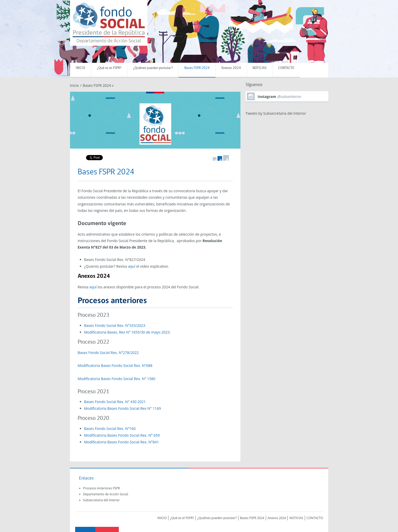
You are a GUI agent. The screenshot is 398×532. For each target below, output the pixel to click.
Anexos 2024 (231, 68)
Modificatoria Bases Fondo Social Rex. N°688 (115, 365)
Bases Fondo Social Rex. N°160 (110, 429)
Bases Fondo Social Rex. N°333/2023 (115, 325)
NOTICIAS (260, 68)
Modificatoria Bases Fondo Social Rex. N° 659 (122, 435)
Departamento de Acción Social (106, 494)
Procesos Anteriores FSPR (102, 488)
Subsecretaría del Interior (102, 500)
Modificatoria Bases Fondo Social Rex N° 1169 (123, 408)
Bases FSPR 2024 (197, 68)
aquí (131, 266)
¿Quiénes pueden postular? (153, 68)
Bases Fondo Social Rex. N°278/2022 (108, 353)
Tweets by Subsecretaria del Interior (276, 113)
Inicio (75, 85)
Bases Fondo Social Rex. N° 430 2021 (115, 402)
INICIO (80, 68)
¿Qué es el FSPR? (109, 68)
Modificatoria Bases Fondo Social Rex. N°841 (122, 442)
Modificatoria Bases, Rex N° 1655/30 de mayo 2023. (127, 332)
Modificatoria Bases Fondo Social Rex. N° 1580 (117, 379)
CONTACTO (286, 68)
